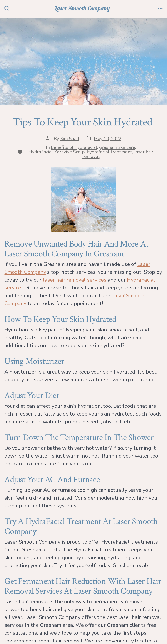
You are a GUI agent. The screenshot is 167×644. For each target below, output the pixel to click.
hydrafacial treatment (109, 152)
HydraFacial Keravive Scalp (57, 152)
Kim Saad (70, 139)
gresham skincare (117, 147)
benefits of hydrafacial (74, 147)
